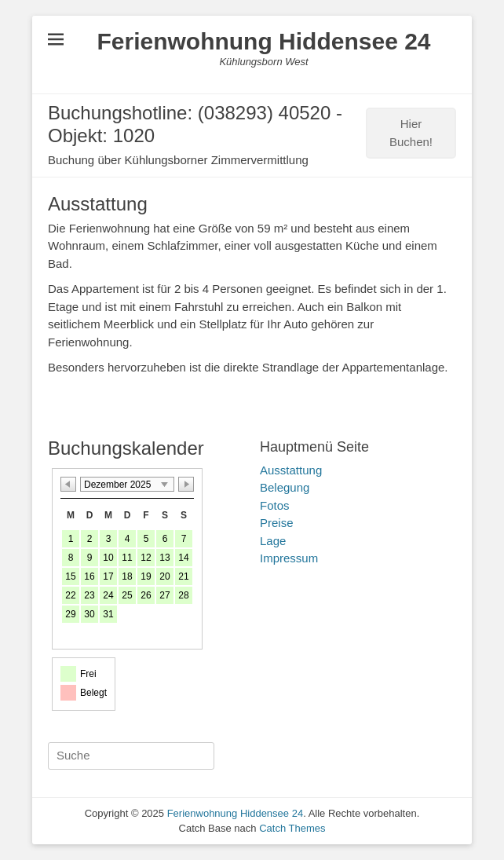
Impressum (289, 558)
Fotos (275, 505)
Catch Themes (292, 828)
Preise (277, 523)
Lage (273, 541)
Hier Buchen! (411, 133)
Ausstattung (291, 470)
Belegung (285, 487)
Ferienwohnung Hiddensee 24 (263, 41)
